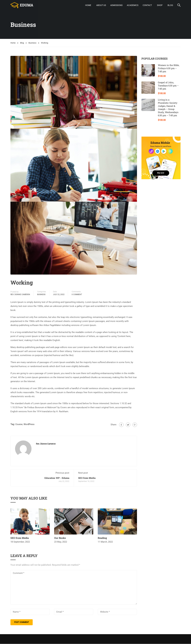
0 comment (77, 295)
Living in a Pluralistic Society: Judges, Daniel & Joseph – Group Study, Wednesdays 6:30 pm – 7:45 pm (168, 108)
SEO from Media (87, 478)
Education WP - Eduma (57, 478)
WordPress (29, 424)
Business (32, 43)
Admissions (116, 5)
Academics (133, 5)
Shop (160, 5)
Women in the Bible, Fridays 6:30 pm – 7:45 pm (169, 68)
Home (88, 5)
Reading (102, 538)
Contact (147, 5)
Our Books (60, 538)
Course (19, 424)
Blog (170, 5)
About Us (101, 5)
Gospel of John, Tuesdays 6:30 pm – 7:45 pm (168, 86)
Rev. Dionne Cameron (20, 295)
